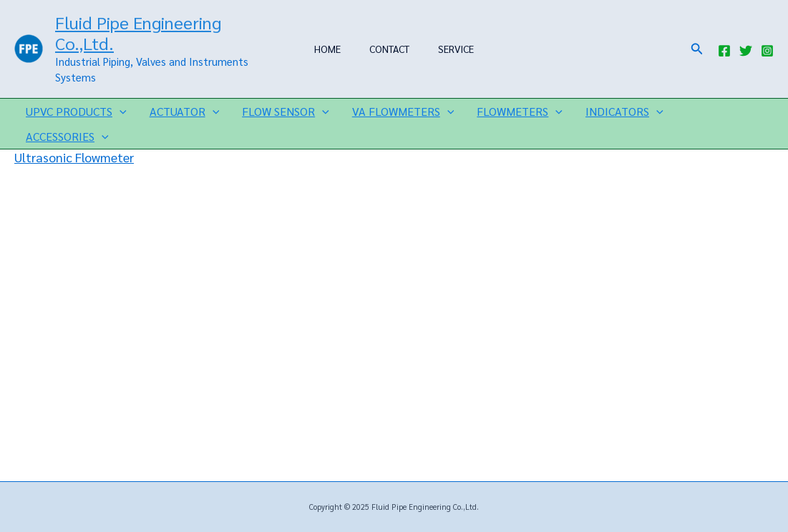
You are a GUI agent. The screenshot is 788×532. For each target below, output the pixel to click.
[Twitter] (746, 51)
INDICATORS (624, 111)
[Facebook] (724, 51)
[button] (697, 49)
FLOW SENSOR (286, 111)
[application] (120, 111)
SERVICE (456, 49)
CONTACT (389, 49)
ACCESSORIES (67, 136)
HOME (327, 49)
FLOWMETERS (520, 111)
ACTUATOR (185, 111)
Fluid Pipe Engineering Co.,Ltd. (138, 33)
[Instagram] (767, 51)
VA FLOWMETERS (403, 111)
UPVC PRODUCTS (76, 111)
